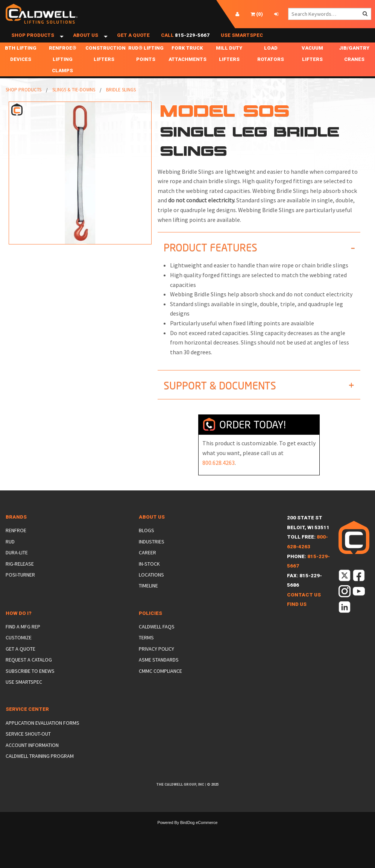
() (257, 14)
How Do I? (19, 627)
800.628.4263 (219, 476)
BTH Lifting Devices (21, 68)
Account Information (32, 759)
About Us (86, 42)
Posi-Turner (20, 589)
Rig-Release (20, 577)
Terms (146, 651)
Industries (152, 555)
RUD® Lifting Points (146, 68)
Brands (16, 531)
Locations (151, 589)
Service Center (27, 723)
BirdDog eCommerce (199, 836)
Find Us (297, 618)
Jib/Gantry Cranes (354, 68)
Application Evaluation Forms (43, 736)
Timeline (148, 599)
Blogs (147, 544)
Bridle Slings (121, 104)
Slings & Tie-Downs (74, 104)
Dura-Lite (17, 566)
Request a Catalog (29, 674)
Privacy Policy (156, 662)
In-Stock (149, 577)
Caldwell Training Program (40, 770)
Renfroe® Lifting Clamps (63, 73)
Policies (150, 627)
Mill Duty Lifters (229, 68)
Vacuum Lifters (312, 68)
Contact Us (304, 608)
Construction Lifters (105, 68)
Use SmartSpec (242, 42)
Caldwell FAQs (157, 640)
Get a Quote (133, 42)
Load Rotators (271, 68)
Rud (10, 555)
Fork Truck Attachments (187, 68)
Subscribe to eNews (30, 684)
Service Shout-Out (28, 748)
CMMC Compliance (160, 684)
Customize (19, 651)
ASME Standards (159, 674)
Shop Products (33, 42)
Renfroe (16, 544)
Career (147, 566)
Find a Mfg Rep (23, 640)
